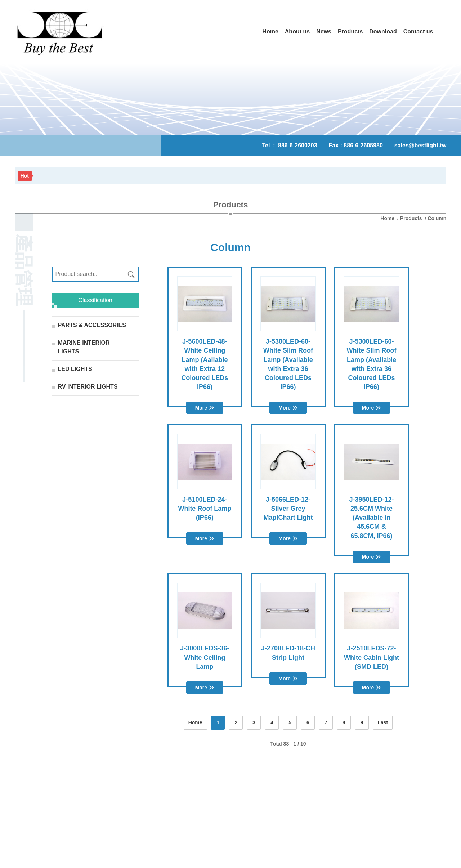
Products (411, 218)
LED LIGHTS (75, 369)
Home (388, 218)
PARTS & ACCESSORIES (92, 325)
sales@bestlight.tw (420, 145)
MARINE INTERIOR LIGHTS (84, 347)
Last (383, 722)
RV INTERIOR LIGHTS (88, 387)
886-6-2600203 (298, 145)
